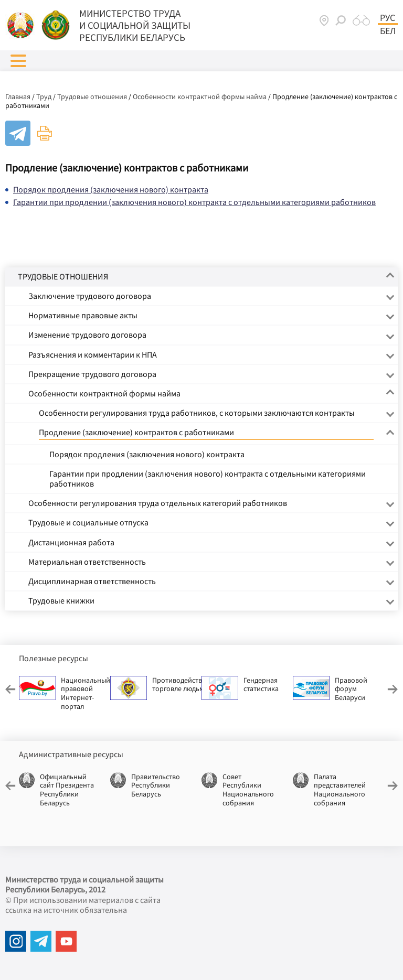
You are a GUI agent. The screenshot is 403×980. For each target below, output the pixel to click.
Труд (44, 96)
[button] (18, 61)
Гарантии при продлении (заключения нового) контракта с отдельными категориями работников (194, 202)
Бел (388, 31)
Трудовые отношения (92, 96)
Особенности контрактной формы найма (200, 96)
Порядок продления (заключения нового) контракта (111, 189)
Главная (18, 96)
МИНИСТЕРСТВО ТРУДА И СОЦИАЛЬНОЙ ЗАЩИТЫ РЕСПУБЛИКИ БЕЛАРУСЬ (135, 25)
